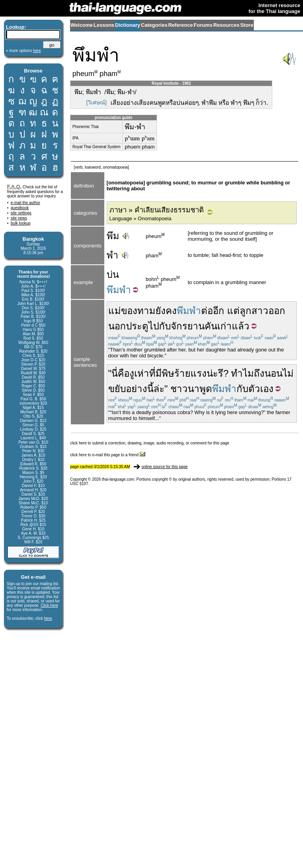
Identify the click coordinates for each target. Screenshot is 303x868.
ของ (129, 311)
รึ (221, 373)
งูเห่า (139, 373)
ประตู (137, 326)
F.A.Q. (14, 187)
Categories (154, 25)
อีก (219, 311)
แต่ (233, 311)
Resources (226, 25)
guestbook (20, 208)
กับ (165, 326)
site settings (21, 213)
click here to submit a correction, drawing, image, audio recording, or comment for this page (150, 443)
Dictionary (128, 25)
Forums (203, 25)
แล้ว (241, 326)
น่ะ (212, 373)
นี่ (115, 373)
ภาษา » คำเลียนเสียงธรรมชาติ (157, 210)
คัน (211, 326)
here (48, 618)
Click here (49, 605)
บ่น (113, 274)
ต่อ (207, 311)
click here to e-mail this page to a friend (108, 455)
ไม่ (288, 373)
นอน (273, 373)
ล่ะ (159, 389)
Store (247, 25)
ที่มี (155, 373)
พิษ (168, 373)
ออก (277, 311)
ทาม (146, 311)
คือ (124, 373)
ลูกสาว (254, 311)
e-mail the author (25, 203)
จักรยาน (188, 326)
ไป (154, 326)
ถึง (259, 373)
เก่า (224, 326)
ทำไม (242, 373)
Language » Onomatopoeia (140, 218)
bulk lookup (21, 223)
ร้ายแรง (190, 373)
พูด (206, 389)
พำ (113, 255)
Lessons (104, 25)
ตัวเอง (261, 389)
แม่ (115, 311)
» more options (23, 51)
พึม (113, 236)
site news (19, 218)
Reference (180, 25)
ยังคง (166, 311)
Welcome (82, 25)
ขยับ (117, 389)
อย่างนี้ (140, 389)
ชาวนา (185, 389)
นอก (117, 326)
